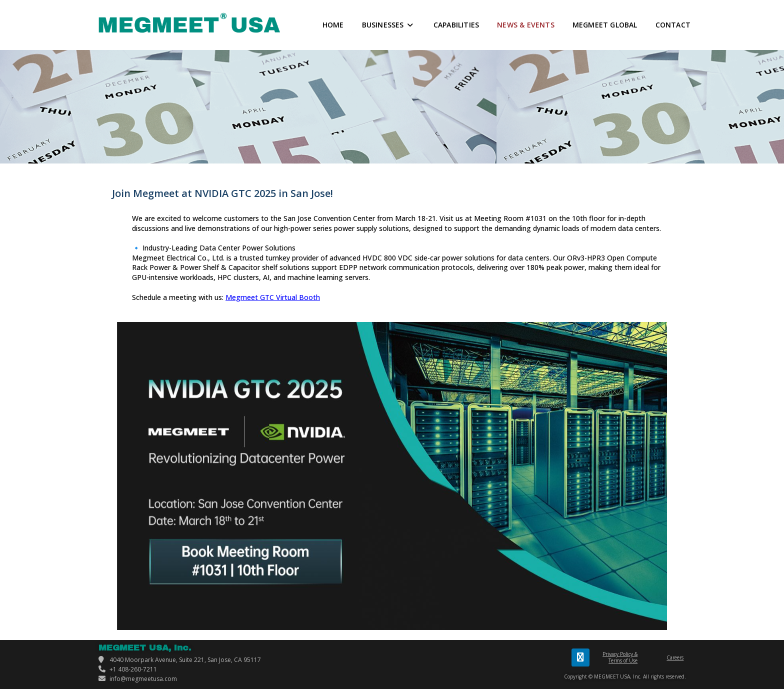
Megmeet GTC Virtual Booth (273, 297)
